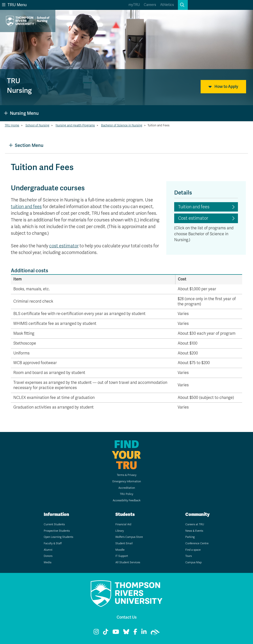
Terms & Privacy (127, 475)
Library (120, 531)
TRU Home (12, 125)
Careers (150, 5)
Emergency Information (127, 481)
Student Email (124, 543)
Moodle (120, 550)
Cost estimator (193, 218)
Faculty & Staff (53, 543)
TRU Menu (14, 5)
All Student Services (128, 562)
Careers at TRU (195, 524)
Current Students (54, 524)
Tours (189, 556)
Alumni (48, 550)
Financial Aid (123, 524)
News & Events (194, 531)
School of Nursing (37, 125)
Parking (190, 537)
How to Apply (223, 87)
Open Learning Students (58, 537)
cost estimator (64, 246)
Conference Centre (197, 543)
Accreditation (127, 488)
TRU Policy (126, 494)
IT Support (122, 556)
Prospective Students (57, 531)
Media (48, 562)
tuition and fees (26, 207)
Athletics (167, 5)
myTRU (134, 5)
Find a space (193, 550)
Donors (48, 556)
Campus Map (193, 562)
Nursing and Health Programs (75, 125)
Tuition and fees (194, 207)
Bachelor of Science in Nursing (122, 125)
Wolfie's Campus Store (129, 537)
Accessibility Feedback (127, 500)
